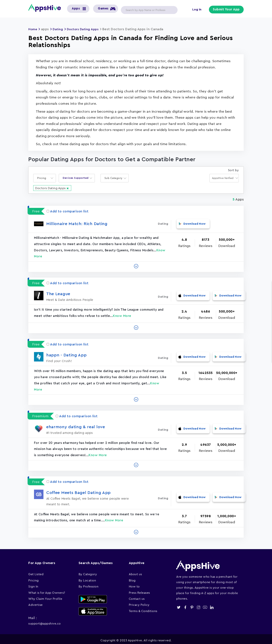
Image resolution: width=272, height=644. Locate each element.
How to (134, 584)
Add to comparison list (68, 211)
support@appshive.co (45, 621)
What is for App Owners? (47, 590)
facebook (185, 605)
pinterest (192, 605)
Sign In (33, 584)
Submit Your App (227, 10)
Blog (132, 578)
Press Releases (139, 590)
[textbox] (43, 178)
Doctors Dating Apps (86, 29)
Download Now (191, 223)
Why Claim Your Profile (45, 596)
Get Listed (36, 572)
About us (135, 572)
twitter (179, 605)
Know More (122, 313)
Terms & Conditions (143, 608)
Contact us (137, 596)
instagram (198, 605)
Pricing (34, 578)
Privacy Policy (139, 602)
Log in (197, 10)
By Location (87, 578)
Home (33, 29)
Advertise (36, 602)
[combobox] (45, 178)
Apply (172, 10)
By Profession (89, 584)
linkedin (212, 605)
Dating (59, 29)
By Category (88, 572)
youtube (205, 605)
